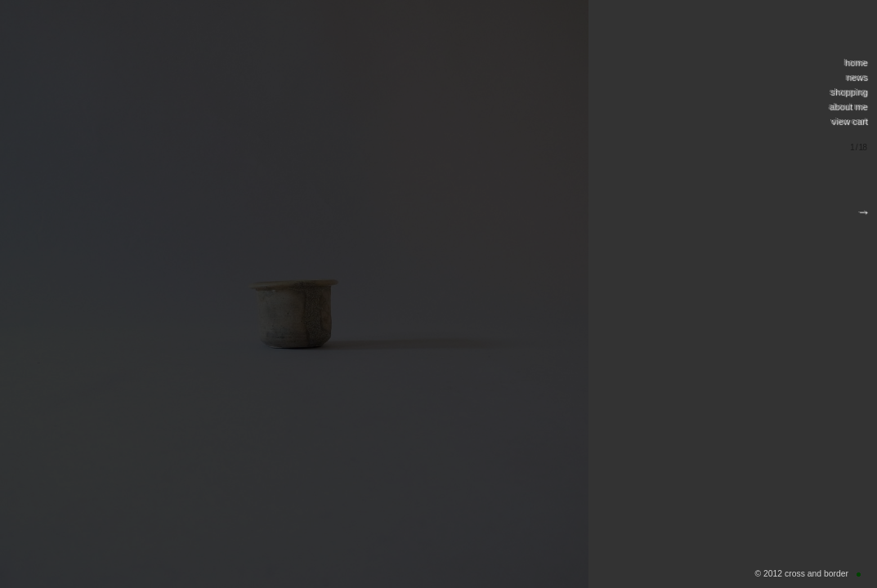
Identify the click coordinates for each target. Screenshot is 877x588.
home (855, 62)
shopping (848, 91)
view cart (848, 121)
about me (847, 106)
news (856, 77)
